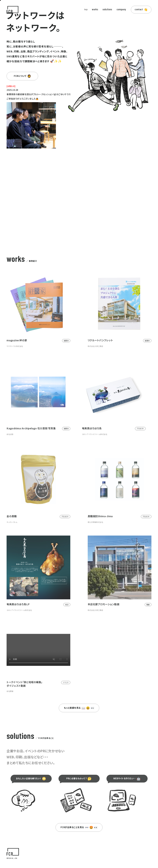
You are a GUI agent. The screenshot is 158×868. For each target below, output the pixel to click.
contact (141, 9)
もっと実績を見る (79, 708)
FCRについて (22, 76)
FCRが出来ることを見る (79, 827)
